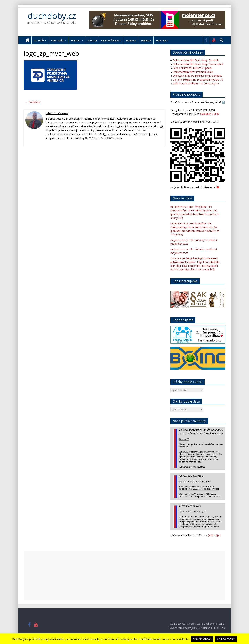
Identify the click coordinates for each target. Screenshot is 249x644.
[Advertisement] (124, 576)
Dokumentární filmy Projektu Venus (193, 72)
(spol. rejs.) (214, 535)
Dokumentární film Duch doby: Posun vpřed (198, 64)
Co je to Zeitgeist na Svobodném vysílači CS (198, 80)
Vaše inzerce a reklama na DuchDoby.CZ (196, 83)
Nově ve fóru (182, 198)
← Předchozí (33, 102)
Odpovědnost (111, 40)
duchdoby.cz (52, 16)
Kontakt (162, 40)
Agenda (146, 40)
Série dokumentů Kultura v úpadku (192, 68)
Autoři (39, 40)
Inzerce (131, 40)
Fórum (92, 40)
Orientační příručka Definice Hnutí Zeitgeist (197, 76)
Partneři (57, 40)
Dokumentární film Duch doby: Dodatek (196, 60)
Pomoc (75, 40)
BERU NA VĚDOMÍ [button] (202, 639)
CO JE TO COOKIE (226, 639)
